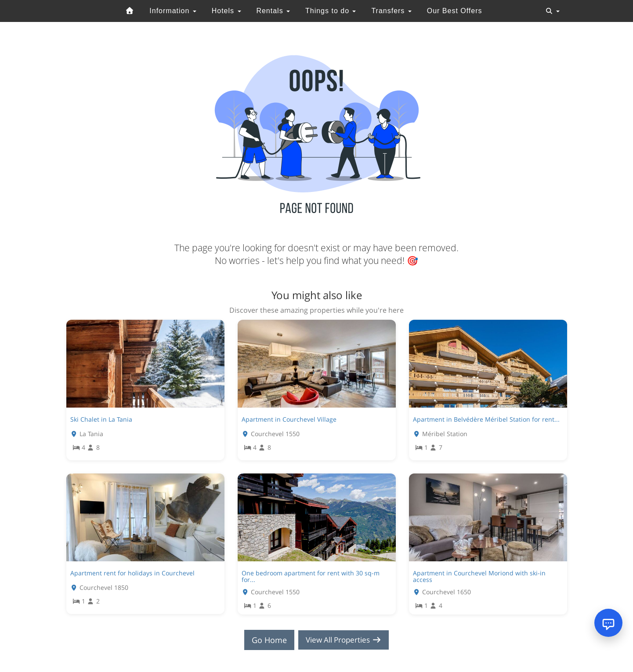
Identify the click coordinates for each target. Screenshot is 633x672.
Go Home (266, 640)
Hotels (226, 11)
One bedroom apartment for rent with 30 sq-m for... (311, 576)
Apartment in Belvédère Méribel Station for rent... (486, 419)
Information (173, 11)
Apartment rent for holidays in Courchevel (132, 573)
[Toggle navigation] (553, 11)
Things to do (331, 11)
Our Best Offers (455, 11)
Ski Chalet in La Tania (101, 419)
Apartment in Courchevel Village (289, 419)
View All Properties (344, 640)
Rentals (273, 11)
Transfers (391, 11)
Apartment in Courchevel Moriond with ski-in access (479, 576)
